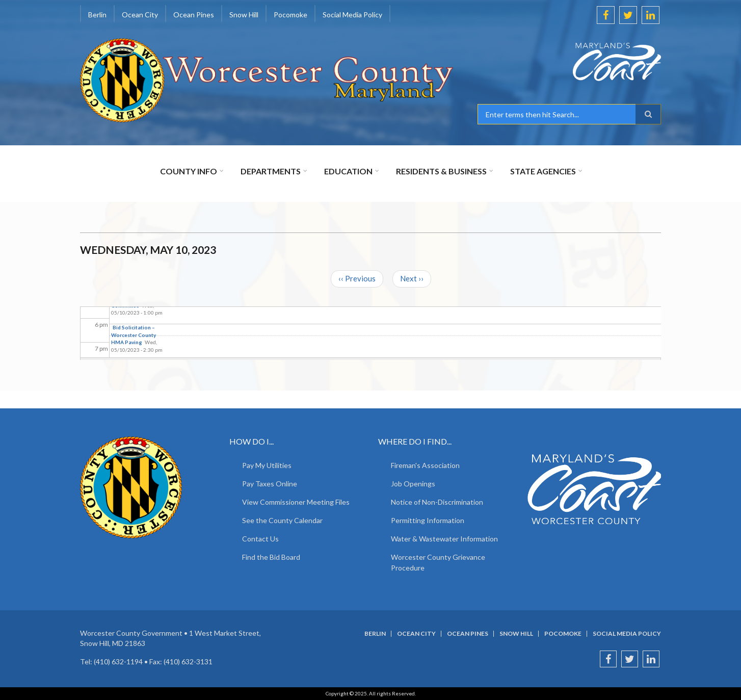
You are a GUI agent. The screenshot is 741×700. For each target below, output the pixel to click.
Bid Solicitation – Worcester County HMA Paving (134, 335)
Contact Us (260, 539)
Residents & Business (441, 171)
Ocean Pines (194, 15)
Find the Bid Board (271, 557)
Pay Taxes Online (270, 484)
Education (348, 171)
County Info (189, 171)
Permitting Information (428, 520)
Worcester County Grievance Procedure (438, 562)
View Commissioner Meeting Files (296, 502)
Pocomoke (290, 15)
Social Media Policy (352, 15)
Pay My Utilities (267, 465)
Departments (271, 171)
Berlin (97, 15)
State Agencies (543, 171)
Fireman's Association (425, 465)
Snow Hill (244, 15)
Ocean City (140, 15)
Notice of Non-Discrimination (437, 502)
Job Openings (413, 484)
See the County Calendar (282, 520)
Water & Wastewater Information (444, 539)
